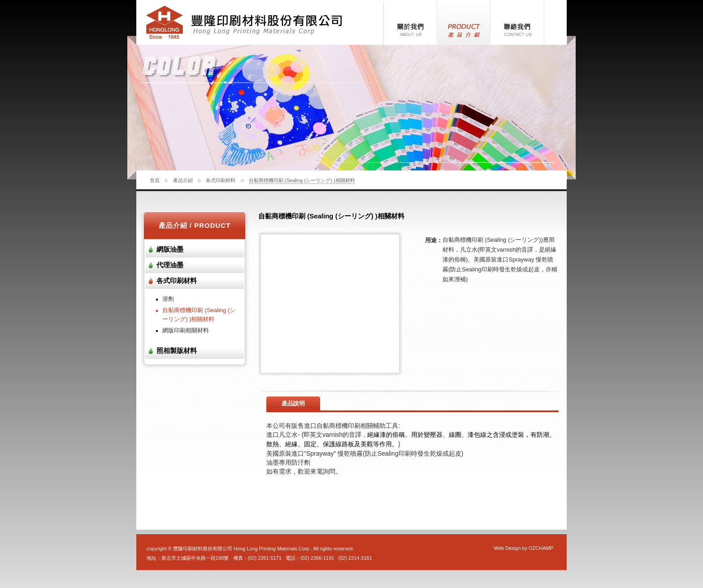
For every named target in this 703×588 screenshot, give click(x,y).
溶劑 (168, 299)
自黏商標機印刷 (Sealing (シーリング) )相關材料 (302, 180)
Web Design (508, 548)
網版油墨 (170, 249)
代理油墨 (170, 265)
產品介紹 (183, 180)
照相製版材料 (177, 351)
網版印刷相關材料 (186, 330)
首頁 (155, 180)
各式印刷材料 (221, 180)
